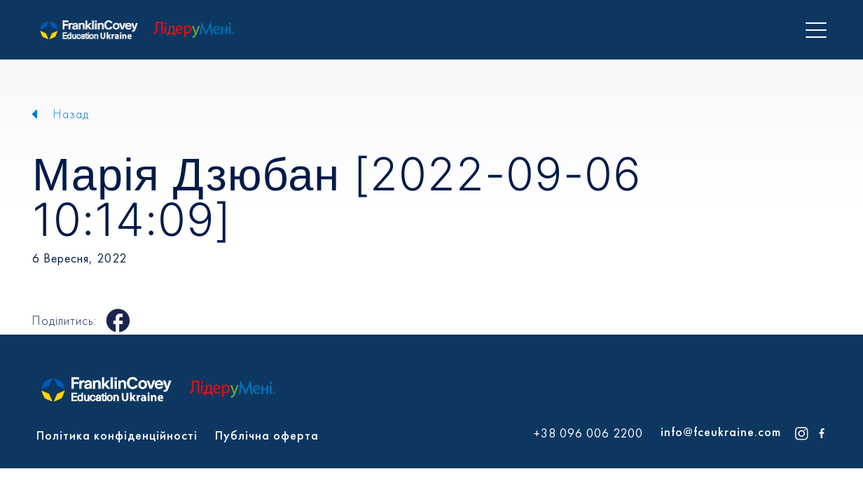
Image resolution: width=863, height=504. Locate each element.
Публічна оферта (267, 435)
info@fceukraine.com (721, 432)
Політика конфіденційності (117, 435)
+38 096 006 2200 (588, 433)
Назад (71, 114)
